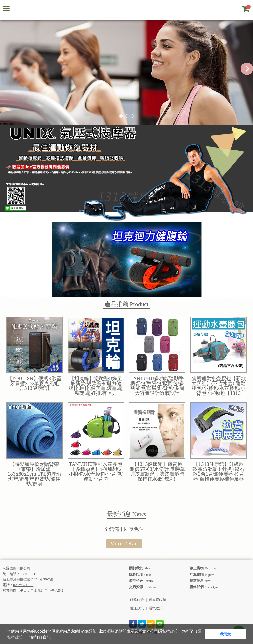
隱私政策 (156, 608)
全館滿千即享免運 (124, 529)
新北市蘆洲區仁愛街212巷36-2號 (28, 579)
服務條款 (137, 600)
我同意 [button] (225, 634)
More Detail (124, 544)
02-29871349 (23, 585)
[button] (56, 638)
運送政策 (137, 608)
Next (247, 69)
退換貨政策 (157, 600)
